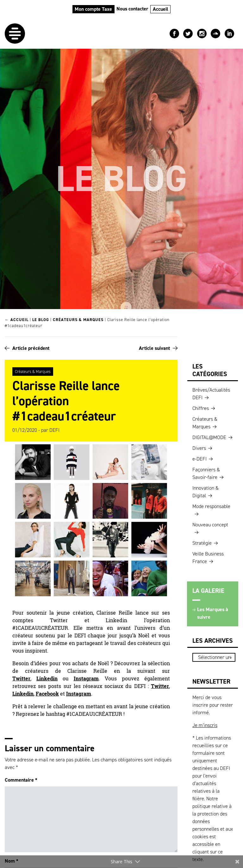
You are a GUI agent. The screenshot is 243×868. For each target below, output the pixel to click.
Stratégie (202, 543)
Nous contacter (132, 9)
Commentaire (21, 780)
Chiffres (201, 408)
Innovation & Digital (206, 492)
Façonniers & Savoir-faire (206, 473)
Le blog (41, 320)
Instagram (86, 679)
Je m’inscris (205, 725)
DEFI (54, 430)
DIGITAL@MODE (209, 437)
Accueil (161, 9)
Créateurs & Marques (78, 320)
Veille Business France (208, 558)
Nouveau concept (210, 525)
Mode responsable (211, 506)
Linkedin (47, 679)
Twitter (21, 679)
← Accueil (17, 320)
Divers (199, 448)
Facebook (47, 694)
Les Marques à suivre (213, 613)
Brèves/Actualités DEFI (211, 394)
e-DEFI (199, 459)
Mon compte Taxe (93, 9)
